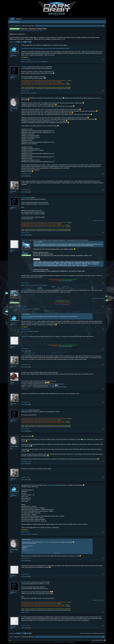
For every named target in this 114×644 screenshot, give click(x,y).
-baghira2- (23, 62)
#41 (103, 59)
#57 (103, 558)
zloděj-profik (29, 93)
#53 (103, 429)
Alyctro (22, 331)
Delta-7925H (28, 62)
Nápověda (98, 640)
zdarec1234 (33, 62)
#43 (103, 174)
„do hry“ (63, 39)
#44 (103, 190)
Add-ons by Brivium (65, 642)
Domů (102, 640)
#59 (103, 612)
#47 (103, 307)
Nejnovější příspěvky (14, 22)
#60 (103, 625)
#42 (103, 91)
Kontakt (94, 640)
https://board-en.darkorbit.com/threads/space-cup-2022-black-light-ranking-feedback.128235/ (45, 48)
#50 (103, 365)
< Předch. (18, 42)
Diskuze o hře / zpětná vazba (22, 31)
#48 (103, 329)
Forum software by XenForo (19, 642)
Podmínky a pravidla (94, 642)
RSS (105, 640)
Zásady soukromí (102, 642)
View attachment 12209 (27, 318)
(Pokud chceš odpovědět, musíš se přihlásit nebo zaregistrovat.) (92, 633)
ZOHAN (12, 383)
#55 (103, 477)
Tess (12, 300)
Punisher (37, 31)
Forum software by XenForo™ (41, 642)
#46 (103, 283)
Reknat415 (13, 576)
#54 (103, 461)
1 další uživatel (39, 62)
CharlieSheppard (14, 109)
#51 (103, 389)
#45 (103, 233)
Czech (10, 640)
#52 (103, 402)
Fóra (12, 19)
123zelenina (13, 55)
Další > (30, 42)
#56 (103, 532)
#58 (103, 574)
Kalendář (19, 19)
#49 (103, 349)
